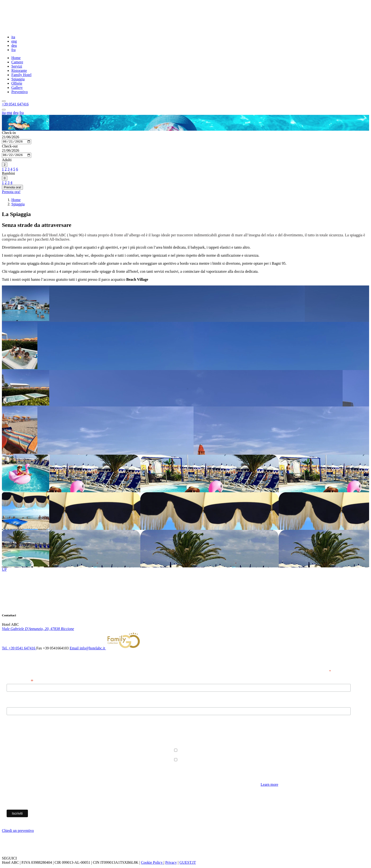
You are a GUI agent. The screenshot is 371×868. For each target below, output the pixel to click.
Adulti (7, 161)
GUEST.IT (188, 864)
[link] (38, 630)
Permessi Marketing (22, 734)
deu (14, 45)
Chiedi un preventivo (18, 832)
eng (14, 41)
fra (13, 50)
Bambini (8, 175)
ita (13, 37)
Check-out (10, 147)
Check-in (9, 133)
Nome (11, 706)
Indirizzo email (20, 682)
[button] (15, 104)
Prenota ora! (12, 188)
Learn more (269, 786)
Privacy (171, 864)
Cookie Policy (152, 864)
